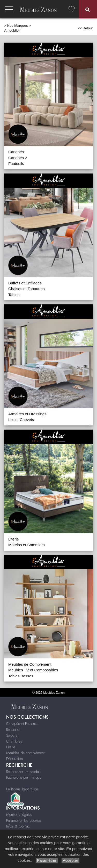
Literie (14, 539)
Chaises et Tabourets (27, 289)
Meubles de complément (25, 753)
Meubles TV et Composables (33, 670)
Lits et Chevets (21, 420)
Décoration (14, 759)
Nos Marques (18, 26)
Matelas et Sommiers (27, 545)
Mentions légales (19, 814)
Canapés (16, 152)
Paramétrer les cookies (24, 820)
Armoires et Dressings (27, 414)
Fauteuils (16, 163)
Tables (14, 295)
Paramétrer (47, 860)
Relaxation (14, 730)
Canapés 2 (18, 158)
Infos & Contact (18, 826)
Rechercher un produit (23, 772)
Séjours (12, 735)
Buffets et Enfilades (25, 283)
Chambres (14, 741)
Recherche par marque (24, 777)
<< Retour (85, 28)
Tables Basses (21, 676)
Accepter (70, 860)
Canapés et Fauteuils (22, 724)
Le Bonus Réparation (22, 789)
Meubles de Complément (30, 664)
